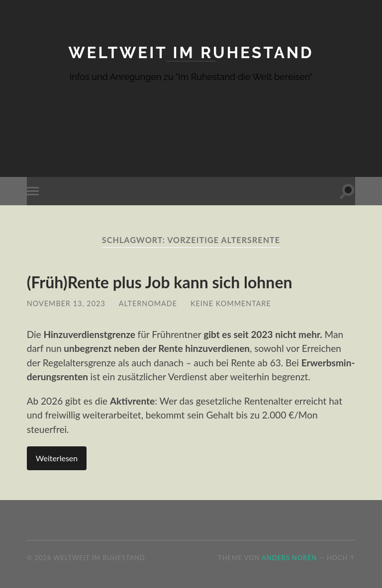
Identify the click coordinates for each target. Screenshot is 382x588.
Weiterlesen (57, 458)
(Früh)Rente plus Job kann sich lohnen (160, 282)
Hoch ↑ (341, 558)
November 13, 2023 (66, 303)
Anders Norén (289, 558)
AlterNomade (148, 303)
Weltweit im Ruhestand (191, 52)
